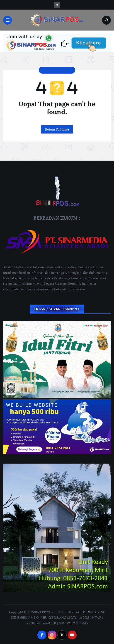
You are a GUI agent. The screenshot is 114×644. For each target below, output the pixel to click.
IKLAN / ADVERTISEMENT (57, 309)
